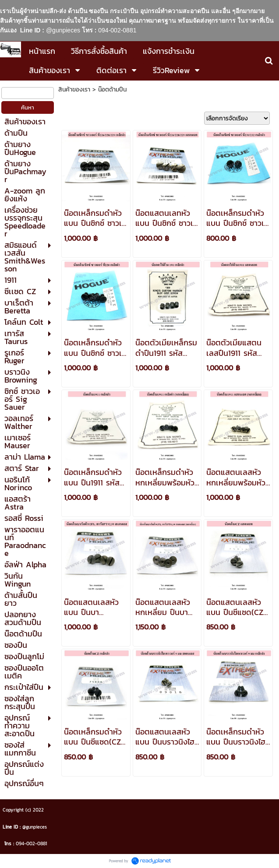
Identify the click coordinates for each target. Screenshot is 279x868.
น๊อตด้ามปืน (112, 90)
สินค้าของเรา (74, 90)
